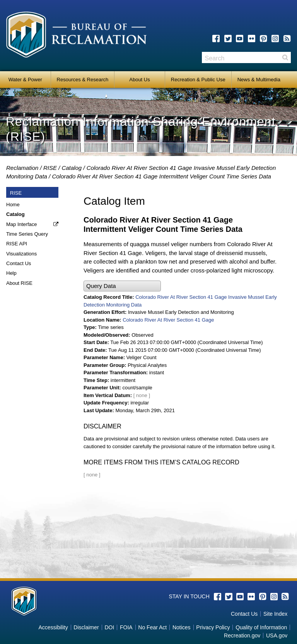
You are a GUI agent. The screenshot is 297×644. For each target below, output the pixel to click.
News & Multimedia (259, 80)
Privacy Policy (213, 627)
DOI (109, 627)
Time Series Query (27, 234)
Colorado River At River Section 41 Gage (168, 320)
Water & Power (25, 80)
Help (11, 273)
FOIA (126, 627)
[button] (122, 286)
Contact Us (19, 263)
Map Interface (22, 224)
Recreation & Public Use (198, 80)
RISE (50, 168)
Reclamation (22, 168)
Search (285, 57)
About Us (139, 80)
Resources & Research (83, 80)
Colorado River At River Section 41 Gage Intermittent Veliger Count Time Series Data (161, 176)
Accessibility (53, 627)
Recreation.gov (242, 635)
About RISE (19, 283)
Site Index (275, 614)
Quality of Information (261, 627)
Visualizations (21, 254)
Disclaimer (86, 627)
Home (13, 205)
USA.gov (277, 635)
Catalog (72, 168)
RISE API (17, 244)
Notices (182, 627)
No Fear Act (152, 627)
